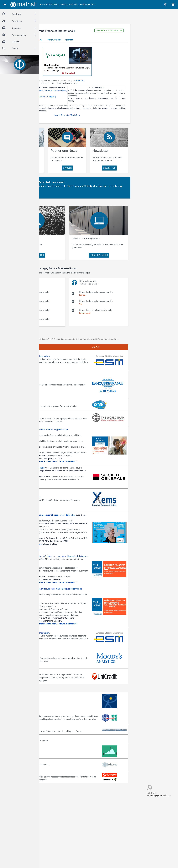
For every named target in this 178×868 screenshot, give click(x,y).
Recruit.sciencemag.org (59, 839)
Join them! (73, 382)
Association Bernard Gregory (62, 772)
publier (92, 178)
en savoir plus (61, 177)
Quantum (110, 43)
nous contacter (116, 257)
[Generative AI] (76, 43)
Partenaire (67, 192)
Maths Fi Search (67, 246)
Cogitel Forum (66, 861)
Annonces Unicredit (58, 728)
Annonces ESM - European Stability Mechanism (70, 371)
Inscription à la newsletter (124, 30)
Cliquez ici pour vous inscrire (61, 584)
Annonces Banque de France (62, 393)
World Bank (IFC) (56, 425)
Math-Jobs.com (56, 803)
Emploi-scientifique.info (59, 791)
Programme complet (58, 587)
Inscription (123, 177)
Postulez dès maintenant (60, 511)
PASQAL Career (95, 43)
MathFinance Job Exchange (61, 815)
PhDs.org (53, 827)
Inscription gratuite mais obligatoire (66, 581)
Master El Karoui (57, 43)
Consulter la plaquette (59, 481)
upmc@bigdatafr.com (69, 475)
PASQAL (121, 84)
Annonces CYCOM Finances (61, 413)
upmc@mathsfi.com (68, 622)
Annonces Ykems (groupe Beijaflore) (65, 522)
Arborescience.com (58, 760)
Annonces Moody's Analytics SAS (64, 712)
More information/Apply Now (92, 127)
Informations (75, 587)
